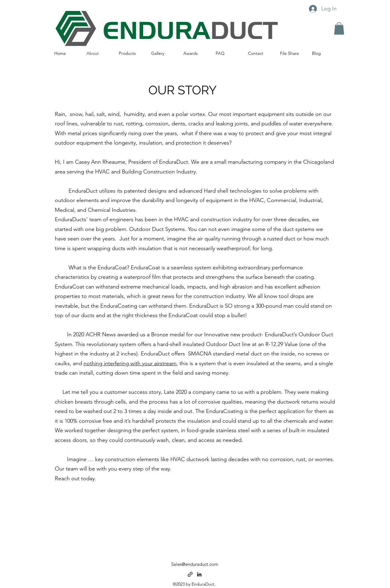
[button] (339, 28)
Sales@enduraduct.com (195, 564)
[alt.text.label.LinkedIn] (199, 574)
